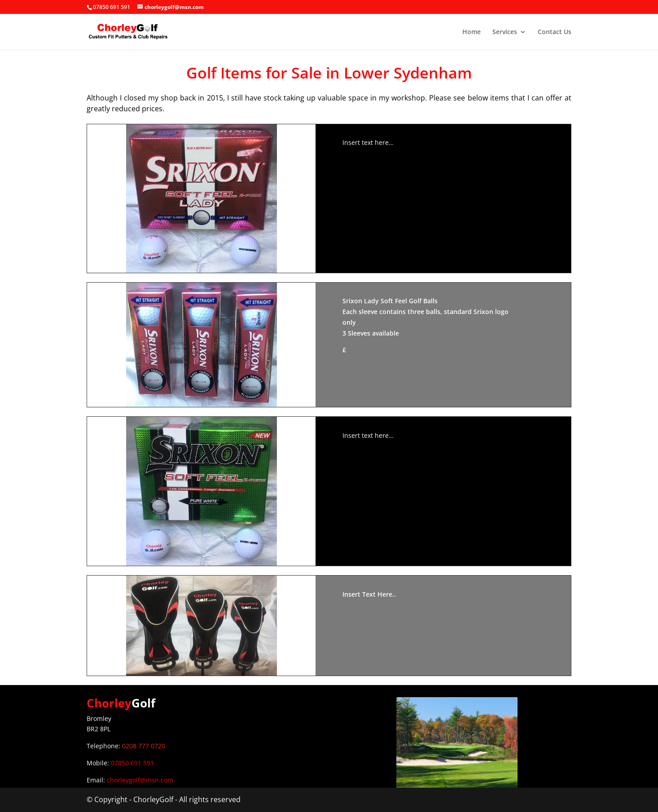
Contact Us (555, 32)
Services (505, 32)
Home (472, 32)
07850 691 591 (132, 763)
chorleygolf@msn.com (140, 780)
